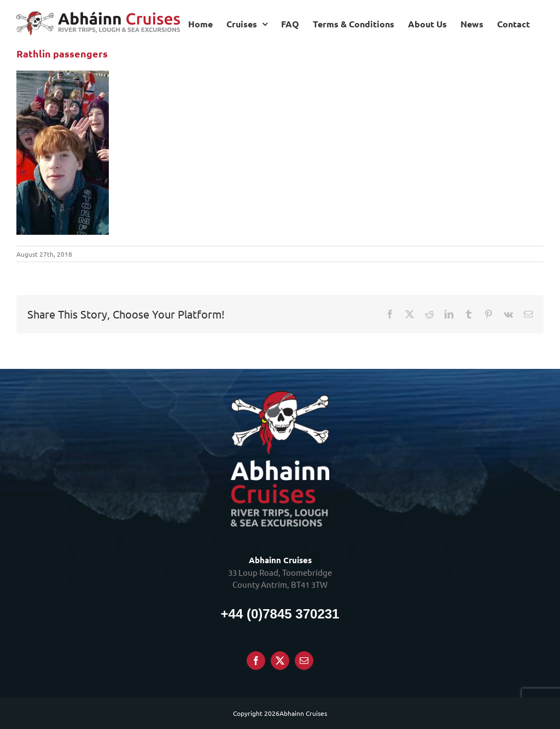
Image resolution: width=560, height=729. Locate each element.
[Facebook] (256, 661)
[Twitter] (280, 661)
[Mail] (304, 661)
